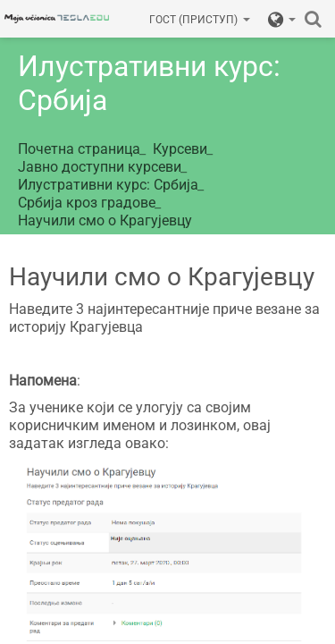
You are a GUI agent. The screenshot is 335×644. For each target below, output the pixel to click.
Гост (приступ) (200, 20)
